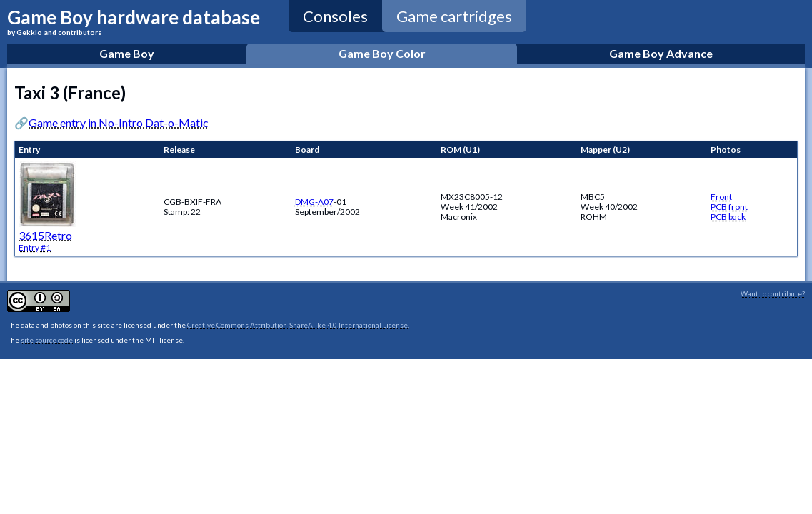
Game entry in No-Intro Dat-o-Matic (119, 122)
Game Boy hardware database (134, 21)
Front (721, 197)
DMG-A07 (314, 202)
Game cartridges (454, 16)
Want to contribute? (773, 293)
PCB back (728, 217)
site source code (47, 340)
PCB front (729, 207)
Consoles (335, 16)
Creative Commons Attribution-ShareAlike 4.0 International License (297, 325)
